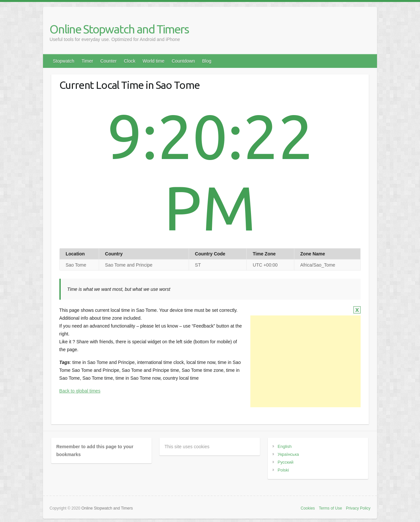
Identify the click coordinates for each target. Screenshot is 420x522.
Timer (87, 61)
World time (153, 61)
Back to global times (80, 391)
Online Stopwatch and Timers (119, 29)
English (285, 446)
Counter (109, 61)
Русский (285, 462)
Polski (283, 470)
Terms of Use (331, 508)
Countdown (183, 61)
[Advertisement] (305, 361)
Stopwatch (63, 61)
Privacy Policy (358, 508)
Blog (207, 61)
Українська (288, 454)
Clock (129, 61)
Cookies (308, 508)
